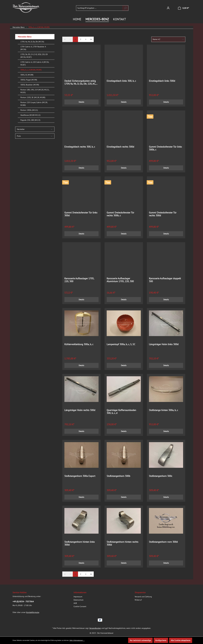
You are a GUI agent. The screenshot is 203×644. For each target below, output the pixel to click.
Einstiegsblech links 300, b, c (121, 81)
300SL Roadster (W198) (30, 85)
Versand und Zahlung (143, 597)
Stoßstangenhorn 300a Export (80, 476)
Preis (35, 136)
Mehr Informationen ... (77, 640)
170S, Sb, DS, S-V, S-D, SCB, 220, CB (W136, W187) (34, 56)
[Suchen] (125, 8)
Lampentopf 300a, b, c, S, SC (121, 344)
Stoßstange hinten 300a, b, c (163, 410)
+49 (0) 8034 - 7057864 (23, 601)
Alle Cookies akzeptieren (181, 640)
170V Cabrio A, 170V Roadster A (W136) (33, 48)
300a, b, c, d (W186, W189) (31, 70)
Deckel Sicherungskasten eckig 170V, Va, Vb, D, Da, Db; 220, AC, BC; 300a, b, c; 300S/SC (80, 82)
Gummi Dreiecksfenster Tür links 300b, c (165, 148)
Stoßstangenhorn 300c (161, 476)
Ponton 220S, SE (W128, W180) (33, 97)
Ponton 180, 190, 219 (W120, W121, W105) (35, 91)
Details (81, 102)
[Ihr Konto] (168, 8)
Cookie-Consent (80, 606)
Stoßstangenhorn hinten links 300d (80, 543)
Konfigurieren (161, 640)
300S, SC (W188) (27, 75)
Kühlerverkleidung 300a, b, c (79, 344)
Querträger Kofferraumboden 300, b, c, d (121, 412)
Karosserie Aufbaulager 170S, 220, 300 (79, 280)
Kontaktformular (33, 612)
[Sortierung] (168, 39)
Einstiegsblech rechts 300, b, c (80, 147)
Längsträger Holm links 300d (164, 344)
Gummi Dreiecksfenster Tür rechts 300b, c (120, 214)
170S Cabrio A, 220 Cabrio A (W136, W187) (35, 63)
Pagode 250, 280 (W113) (30, 120)
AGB (75, 603)
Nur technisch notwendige (140, 640)
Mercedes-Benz (25, 37)
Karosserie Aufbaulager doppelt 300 (165, 280)
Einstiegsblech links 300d (162, 81)
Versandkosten (95, 628)
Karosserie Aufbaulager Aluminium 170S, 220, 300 (120, 280)
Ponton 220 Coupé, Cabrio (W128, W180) (34, 104)
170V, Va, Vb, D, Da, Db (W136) (32, 42)
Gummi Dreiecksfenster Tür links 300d (81, 214)
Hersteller (35, 129)
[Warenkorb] (183, 8)
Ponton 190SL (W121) (29, 110)
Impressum (78, 597)
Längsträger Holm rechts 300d (80, 410)
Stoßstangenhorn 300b (118, 476)
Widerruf (138, 600)
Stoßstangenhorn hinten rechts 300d (123, 543)
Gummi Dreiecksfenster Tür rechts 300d (163, 214)
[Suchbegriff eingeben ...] (99, 8)
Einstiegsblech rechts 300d (120, 147)
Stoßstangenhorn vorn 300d (163, 542)
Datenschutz (78, 600)
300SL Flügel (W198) (29, 80)
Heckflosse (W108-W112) (30, 115)
